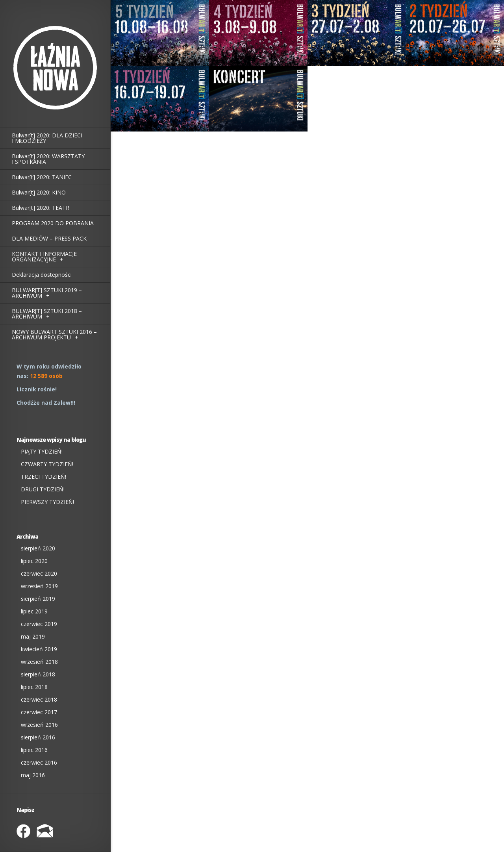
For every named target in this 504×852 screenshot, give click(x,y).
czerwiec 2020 (39, 573)
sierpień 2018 (38, 674)
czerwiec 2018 (39, 699)
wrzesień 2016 (39, 725)
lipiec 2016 (34, 750)
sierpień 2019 (38, 599)
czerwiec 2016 (39, 762)
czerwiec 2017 (39, 712)
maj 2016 (33, 775)
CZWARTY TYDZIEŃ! (47, 464)
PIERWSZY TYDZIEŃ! (47, 502)
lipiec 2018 (34, 687)
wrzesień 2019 (39, 586)
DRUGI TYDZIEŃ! (43, 489)
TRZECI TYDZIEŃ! (44, 477)
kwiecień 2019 (39, 649)
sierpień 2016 (38, 737)
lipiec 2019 (34, 611)
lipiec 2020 (34, 561)
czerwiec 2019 (39, 624)
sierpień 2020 (38, 548)
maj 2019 (33, 636)
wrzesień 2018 (39, 662)
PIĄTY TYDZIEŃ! (42, 451)
